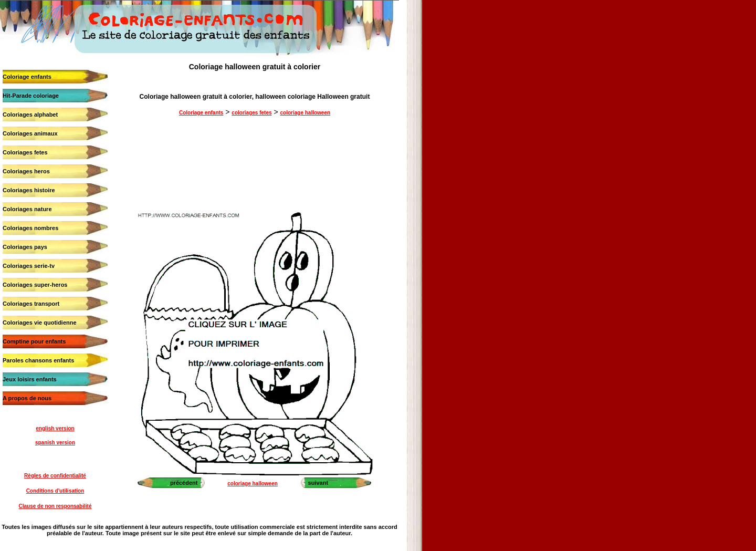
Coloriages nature (27, 209)
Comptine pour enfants (34, 341)
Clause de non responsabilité (55, 506)
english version (55, 428)
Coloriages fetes (25, 152)
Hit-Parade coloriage (31, 96)
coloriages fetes (251, 113)
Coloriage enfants (27, 77)
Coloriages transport (31, 304)
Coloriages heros (26, 171)
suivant (318, 483)
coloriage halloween (305, 113)
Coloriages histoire (29, 190)
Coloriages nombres (30, 228)
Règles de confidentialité (55, 476)
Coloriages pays (25, 247)
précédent (184, 483)
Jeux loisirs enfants (30, 379)
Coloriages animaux (30, 133)
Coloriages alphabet (30, 115)
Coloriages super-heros (35, 285)
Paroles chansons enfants (38, 360)
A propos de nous (27, 398)
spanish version (55, 443)
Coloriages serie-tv (29, 266)
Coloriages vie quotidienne (40, 323)
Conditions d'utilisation (55, 491)
